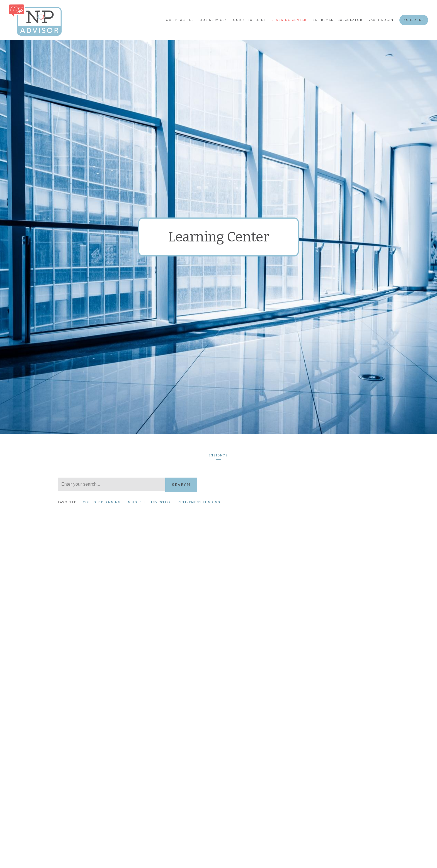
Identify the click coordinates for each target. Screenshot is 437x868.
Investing (162, 502)
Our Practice (180, 20)
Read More (69, 670)
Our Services (213, 20)
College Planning (102, 502)
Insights (219, 455)
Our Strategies (249, 20)
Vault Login (381, 20)
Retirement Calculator (338, 20)
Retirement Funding (199, 502)
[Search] (112, 484)
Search (181, 485)
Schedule (414, 20)
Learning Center (289, 20)
